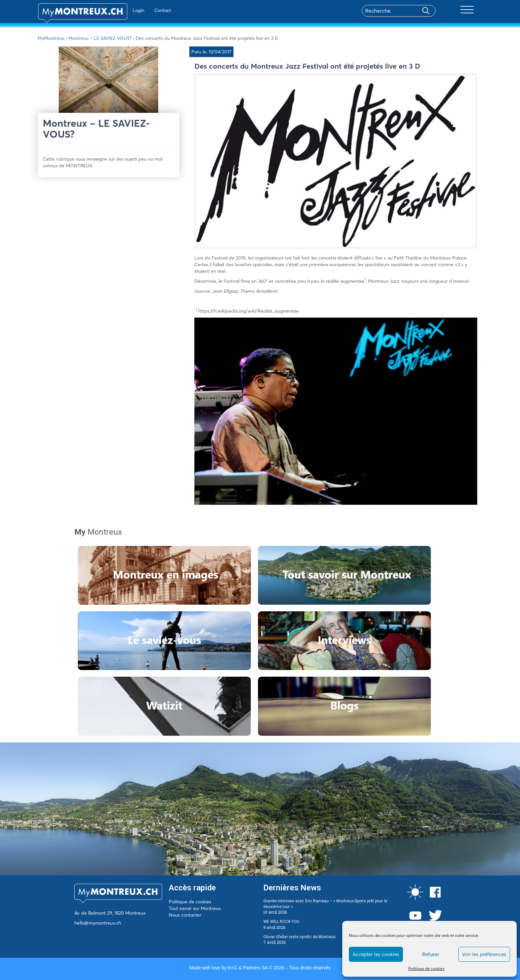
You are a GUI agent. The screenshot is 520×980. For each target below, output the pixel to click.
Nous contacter (185, 915)
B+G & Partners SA (248, 968)
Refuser (431, 954)
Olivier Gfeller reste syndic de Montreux (299, 937)
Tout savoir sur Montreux (195, 908)
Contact (143, 10)
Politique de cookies (426, 969)
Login (119, 10)
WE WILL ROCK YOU (281, 922)
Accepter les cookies (376, 954)
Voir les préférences (484, 954)
